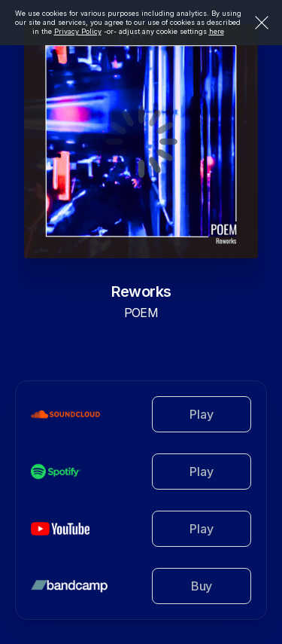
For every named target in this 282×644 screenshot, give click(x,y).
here (217, 31)
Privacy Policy (78, 31)
